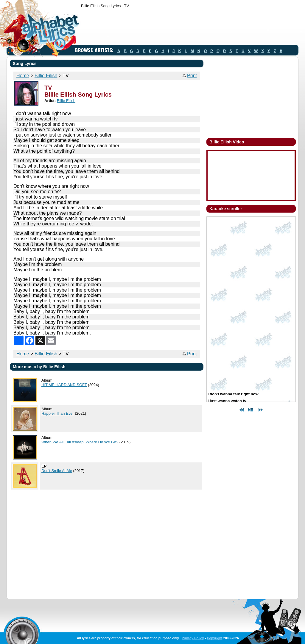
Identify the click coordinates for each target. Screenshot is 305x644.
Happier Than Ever (58, 413)
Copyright (214, 638)
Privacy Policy (193, 638)
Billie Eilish (46, 76)
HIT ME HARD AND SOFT (64, 385)
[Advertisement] (189, 28)
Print (192, 76)
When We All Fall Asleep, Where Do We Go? (80, 442)
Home (23, 76)
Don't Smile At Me (57, 471)
